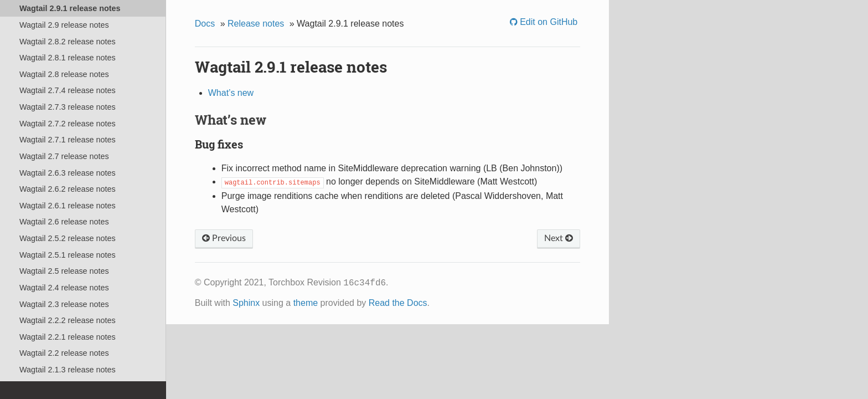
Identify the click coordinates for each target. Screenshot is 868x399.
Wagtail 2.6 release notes (64, 222)
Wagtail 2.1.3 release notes (68, 370)
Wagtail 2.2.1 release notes (68, 337)
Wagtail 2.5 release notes (64, 271)
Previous (224, 238)
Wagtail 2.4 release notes (64, 288)
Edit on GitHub (548, 22)
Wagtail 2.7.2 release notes (68, 124)
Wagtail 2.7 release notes (64, 156)
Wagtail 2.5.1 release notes (68, 255)
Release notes (256, 24)
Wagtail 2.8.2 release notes (68, 42)
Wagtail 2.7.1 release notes (68, 140)
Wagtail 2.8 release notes (64, 74)
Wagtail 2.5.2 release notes (68, 238)
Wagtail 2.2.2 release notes (68, 320)
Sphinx (246, 303)
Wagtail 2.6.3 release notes (68, 173)
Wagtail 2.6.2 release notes (68, 189)
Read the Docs (398, 303)
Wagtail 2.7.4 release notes (68, 90)
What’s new (231, 93)
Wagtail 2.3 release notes (64, 304)
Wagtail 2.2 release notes (64, 353)
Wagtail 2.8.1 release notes (68, 58)
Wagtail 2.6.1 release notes (68, 206)
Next (559, 238)
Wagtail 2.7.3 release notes (68, 107)
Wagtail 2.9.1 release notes (70, 8)
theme (306, 303)
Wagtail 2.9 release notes (64, 25)
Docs (205, 24)
